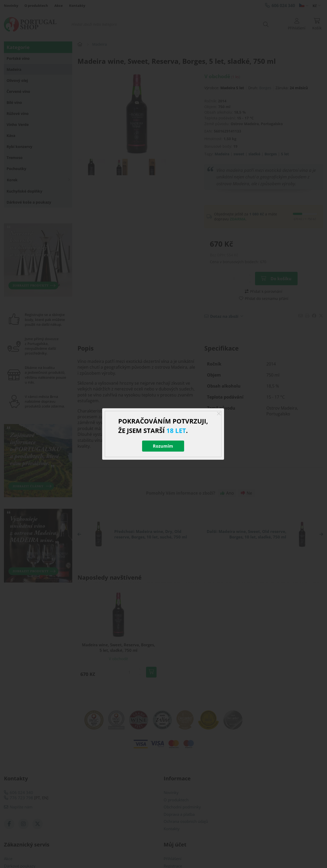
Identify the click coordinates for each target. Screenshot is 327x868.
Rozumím (163, 446)
